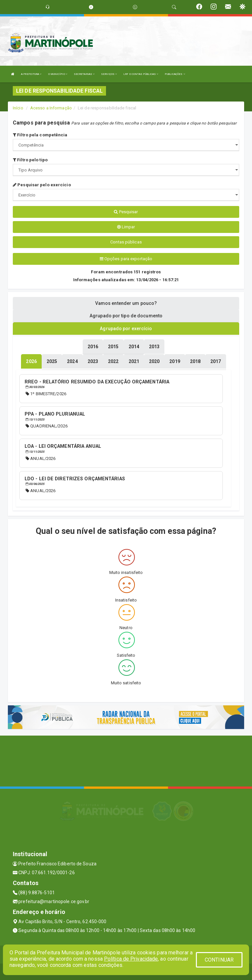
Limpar (126, 227)
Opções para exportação (126, 259)
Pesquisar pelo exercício (42, 185)
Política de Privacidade (131, 959)
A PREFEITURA (31, 74)
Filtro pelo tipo (30, 160)
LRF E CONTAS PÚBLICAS (141, 74)
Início (18, 108)
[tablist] (31, 361)
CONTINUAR (219, 960)
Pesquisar (126, 212)
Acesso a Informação (51, 108)
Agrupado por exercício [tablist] (126, 329)
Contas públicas (126, 242)
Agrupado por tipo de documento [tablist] (126, 316)
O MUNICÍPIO (58, 74)
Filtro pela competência (40, 135)
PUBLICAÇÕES (175, 74)
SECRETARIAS (84, 74)
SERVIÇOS (109, 74)
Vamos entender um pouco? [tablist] (126, 303)
